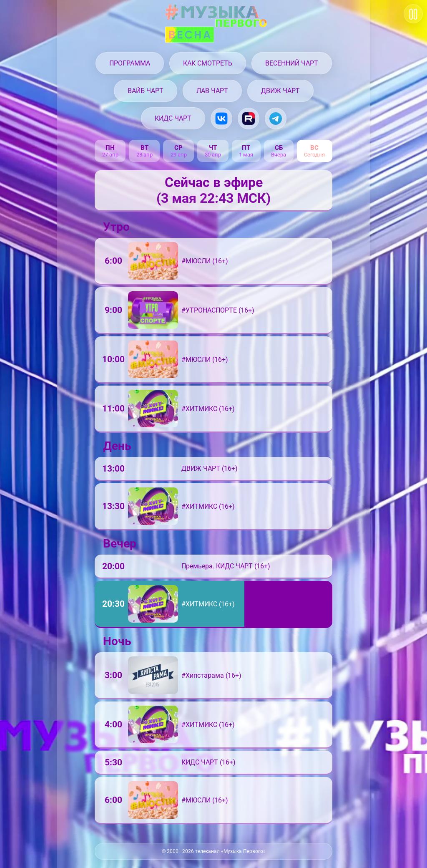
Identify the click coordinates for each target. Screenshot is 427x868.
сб (279, 148)
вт (144, 148)
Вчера (279, 155)
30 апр (213, 155)
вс (314, 148)
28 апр (144, 155)
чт (213, 148)
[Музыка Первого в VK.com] (221, 119)
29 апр (179, 155)
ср (178, 148)
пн (110, 148)
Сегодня (314, 155)
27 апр (110, 155)
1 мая (246, 155)
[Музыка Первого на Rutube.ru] (249, 119)
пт (246, 148)
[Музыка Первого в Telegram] (276, 119)
